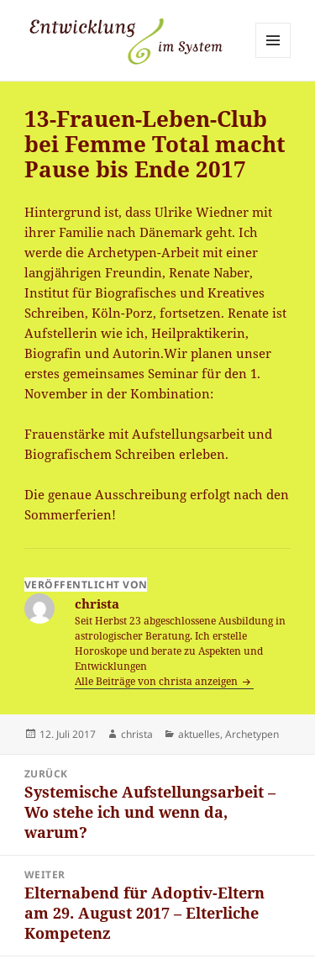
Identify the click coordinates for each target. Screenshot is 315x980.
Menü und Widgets (273, 58)
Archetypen (252, 734)
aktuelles (199, 734)
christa (137, 734)
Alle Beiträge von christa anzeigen (157, 681)
